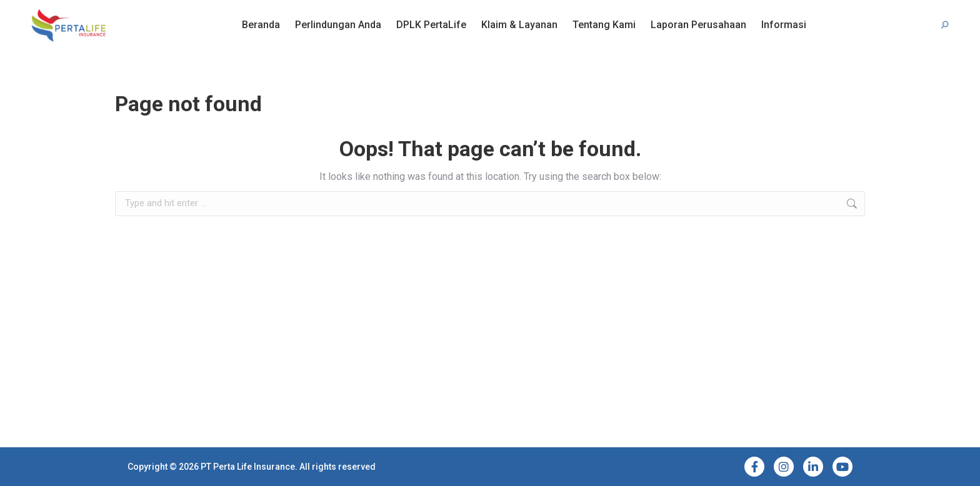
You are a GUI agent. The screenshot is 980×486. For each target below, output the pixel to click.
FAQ (38, 11)
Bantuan (72, 11)
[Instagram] (784, 467)
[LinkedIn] (813, 467)
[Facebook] (754, 467)
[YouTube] (842, 467)
